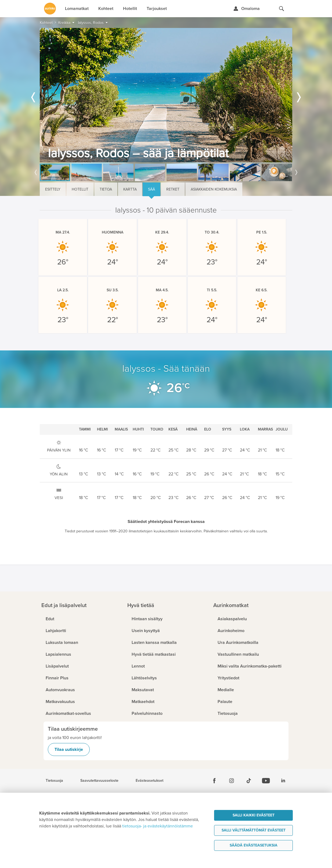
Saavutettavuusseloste (99, 781)
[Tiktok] (249, 781)
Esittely (53, 189)
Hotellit (80, 189)
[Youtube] (266, 781)
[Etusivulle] (50, 9)
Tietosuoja (54, 781)
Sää (151, 189)
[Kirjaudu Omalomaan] (246, 9)
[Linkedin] (283, 781)
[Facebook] (214, 781)
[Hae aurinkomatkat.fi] (282, 9)
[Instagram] (232, 781)
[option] (166, 95)
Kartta (130, 189)
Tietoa (106, 189)
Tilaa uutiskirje (69, 749)
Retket (173, 189)
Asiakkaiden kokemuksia (214, 189)
